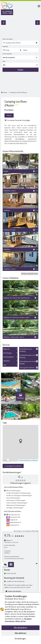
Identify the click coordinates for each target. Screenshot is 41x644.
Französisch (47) (15, 518)
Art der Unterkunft (7, 54)
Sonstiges (15, 509)
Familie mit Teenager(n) (19, 496)
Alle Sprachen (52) (14, 515)
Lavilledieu (9, 110)
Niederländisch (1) (16, 523)
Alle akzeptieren (20, 628)
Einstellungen (21, 639)
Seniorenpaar (16, 501)
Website (9, 115)
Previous (3, 23)
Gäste (4, 61)
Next (38, 23)
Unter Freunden (17, 504)
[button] (21, 442)
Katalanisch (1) (14, 526)
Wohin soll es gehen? (8, 39)
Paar (13, 499)
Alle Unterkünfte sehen (30, 274)
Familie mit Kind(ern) (19, 494)
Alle (13, 491)
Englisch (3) (14, 521)
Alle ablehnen (20, 633)
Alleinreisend (16, 506)
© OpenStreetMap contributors (28, 461)
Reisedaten (5, 46)
